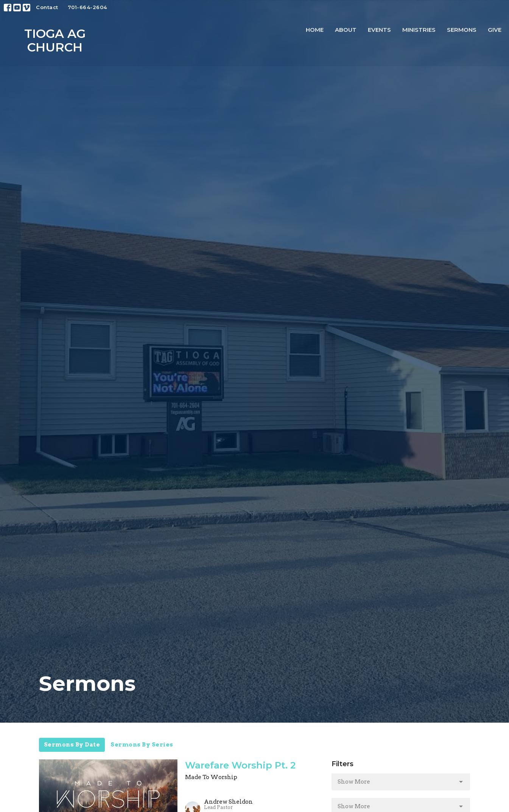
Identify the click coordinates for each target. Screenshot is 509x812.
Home (315, 30)
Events (379, 30)
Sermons (462, 30)
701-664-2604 (87, 7)
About (346, 30)
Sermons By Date (72, 745)
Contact (47, 7)
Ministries (419, 30)
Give (495, 30)
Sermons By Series (142, 745)
